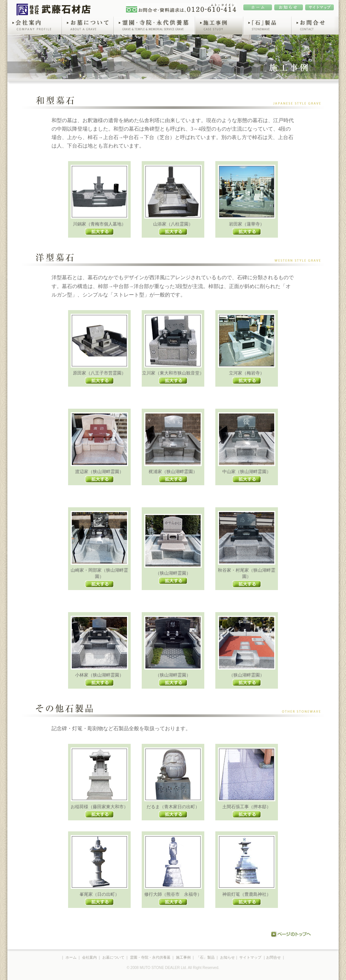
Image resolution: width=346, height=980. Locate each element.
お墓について (87, 26)
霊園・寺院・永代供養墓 (154, 26)
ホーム (71, 957)
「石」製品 (267, 26)
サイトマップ (250, 957)
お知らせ (227, 957)
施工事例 (219, 26)
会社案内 (34, 26)
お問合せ (315, 26)
